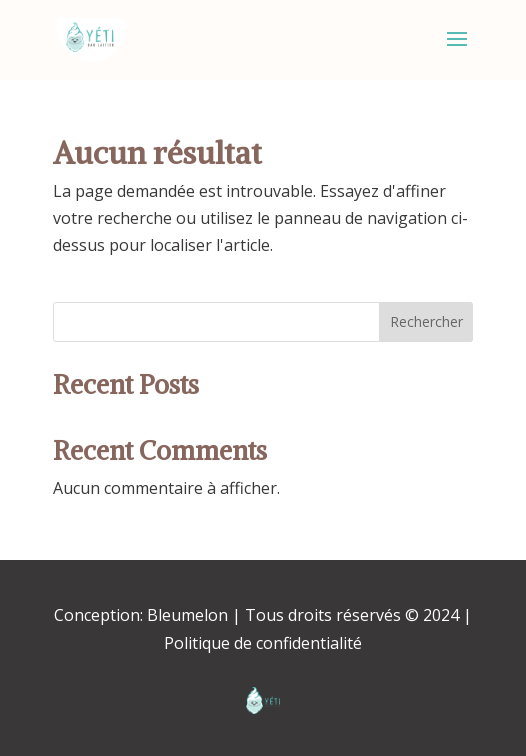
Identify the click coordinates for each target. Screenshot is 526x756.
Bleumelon (187, 615)
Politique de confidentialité (263, 643)
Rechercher (426, 321)
